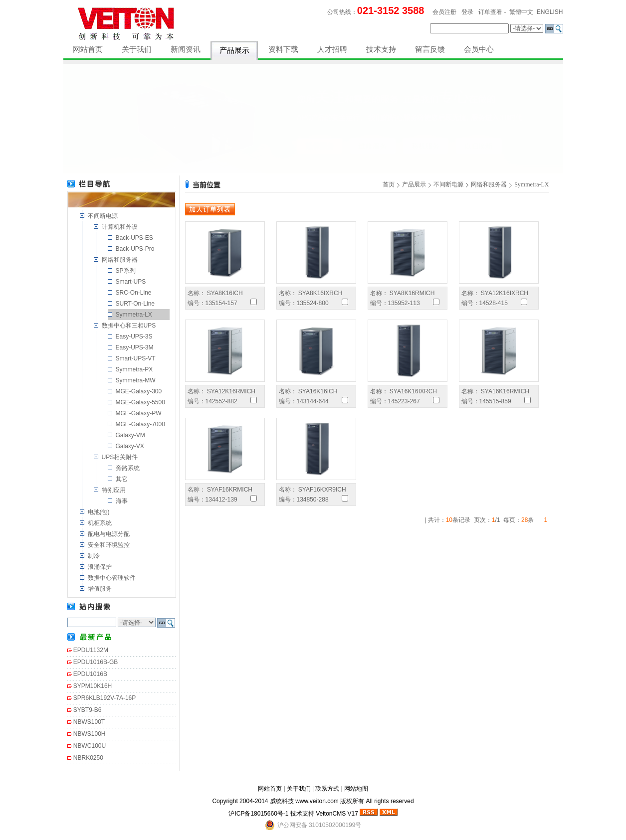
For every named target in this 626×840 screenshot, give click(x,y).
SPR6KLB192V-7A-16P (104, 698)
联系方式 (327, 789)
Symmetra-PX (135, 369)
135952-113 (404, 303)
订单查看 (490, 12)
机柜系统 (101, 523)
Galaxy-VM (131, 435)
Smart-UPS (132, 282)
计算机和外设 (120, 227)
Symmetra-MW (136, 380)
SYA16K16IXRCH (413, 391)
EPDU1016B (90, 674)
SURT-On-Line (136, 304)
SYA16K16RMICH (504, 391)
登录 (467, 12)
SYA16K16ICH (317, 391)
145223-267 (404, 401)
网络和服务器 (120, 260)
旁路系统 (128, 468)
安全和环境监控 (109, 545)
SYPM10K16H (93, 686)
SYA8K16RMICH (412, 293)
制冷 (95, 556)
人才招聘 (332, 49)
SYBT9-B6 (88, 710)
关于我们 (137, 49)
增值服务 (101, 589)
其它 (122, 479)
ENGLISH (550, 12)
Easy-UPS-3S (135, 336)
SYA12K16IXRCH (504, 293)
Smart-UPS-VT (136, 358)
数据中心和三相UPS (130, 326)
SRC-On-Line (134, 293)
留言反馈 (430, 49)
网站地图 (356, 789)
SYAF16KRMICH (229, 490)
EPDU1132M (91, 650)
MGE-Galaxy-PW (139, 413)
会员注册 (444, 12)
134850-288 (313, 500)
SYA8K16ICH (224, 293)
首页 (389, 184)
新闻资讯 (186, 49)
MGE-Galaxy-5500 (141, 402)
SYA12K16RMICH (230, 391)
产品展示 (234, 50)
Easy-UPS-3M (135, 347)
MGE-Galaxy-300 (140, 391)
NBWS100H (90, 734)
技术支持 (381, 49)
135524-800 (313, 303)
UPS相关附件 (121, 457)
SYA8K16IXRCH (320, 293)
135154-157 (221, 303)
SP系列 (126, 271)
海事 (122, 501)
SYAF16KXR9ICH (321, 490)
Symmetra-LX (135, 315)
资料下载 (283, 49)
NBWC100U (90, 746)
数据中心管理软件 (112, 578)
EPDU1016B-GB (96, 662)
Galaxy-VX (131, 446)
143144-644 (313, 401)
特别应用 (114, 490)
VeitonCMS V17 (337, 814)
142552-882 (221, 401)
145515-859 (495, 401)
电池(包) (100, 512)
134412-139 (221, 500)
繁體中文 (521, 12)
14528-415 (494, 303)
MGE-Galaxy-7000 (141, 424)
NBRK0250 (88, 758)
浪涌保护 (101, 567)
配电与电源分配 (109, 534)
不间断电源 (104, 216)
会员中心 (479, 49)
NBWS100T (89, 722)
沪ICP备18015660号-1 (258, 814)
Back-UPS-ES (135, 238)
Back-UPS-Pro (136, 249)
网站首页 (88, 49)
